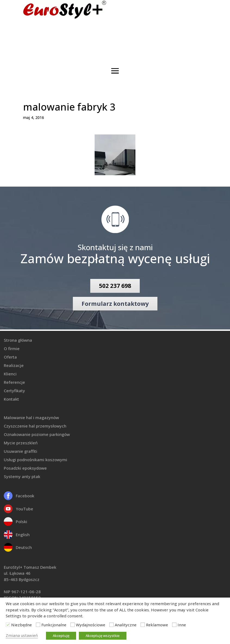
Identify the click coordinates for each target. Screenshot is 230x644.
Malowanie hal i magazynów (31, 417)
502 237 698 (115, 286)
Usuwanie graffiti (21, 451)
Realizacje (14, 365)
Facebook (25, 496)
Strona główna (18, 340)
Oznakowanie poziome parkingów (37, 434)
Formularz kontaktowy (115, 304)
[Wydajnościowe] (73, 625)
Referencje (14, 382)
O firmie (12, 348)
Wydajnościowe (91, 625)
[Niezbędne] (8, 625)
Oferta (10, 357)
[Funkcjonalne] (38, 625)
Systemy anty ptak (22, 476)
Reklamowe (157, 625)
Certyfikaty (14, 391)
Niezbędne (21, 625)
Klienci (10, 374)
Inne (182, 625)
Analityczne (126, 625)
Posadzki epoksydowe (25, 468)
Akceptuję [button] (61, 636)
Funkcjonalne (54, 625)
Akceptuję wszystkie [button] (103, 636)
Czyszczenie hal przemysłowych (35, 426)
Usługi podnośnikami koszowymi (35, 460)
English (23, 535)
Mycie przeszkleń (21, 443)
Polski (21, 522)
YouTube (24, 509)
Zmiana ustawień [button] (22, 635)
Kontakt (11, 399)
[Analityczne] (111, 625)
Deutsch (24, 547)
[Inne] (174, 625)
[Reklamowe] (143, 625)
